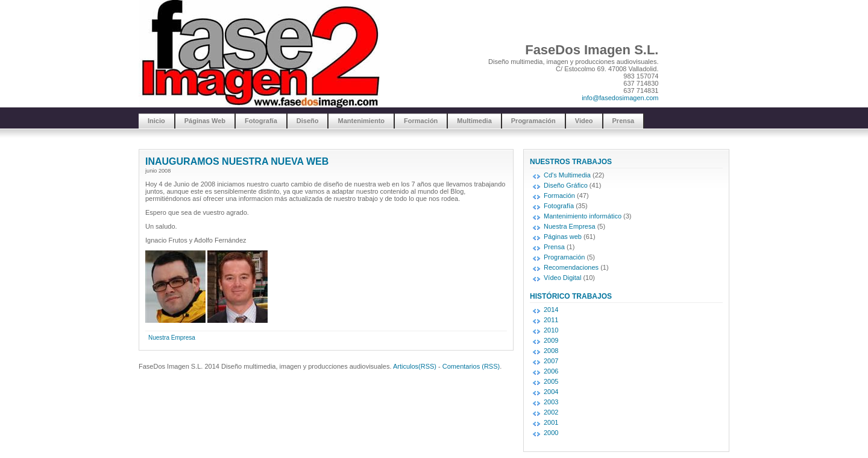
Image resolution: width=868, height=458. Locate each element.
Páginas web (563, 237)
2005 (551, 381)
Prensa (624, 121)
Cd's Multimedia (567, 175)
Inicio (156, 121)
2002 (551, 412)
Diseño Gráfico (566, 185)
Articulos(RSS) (415, 366)
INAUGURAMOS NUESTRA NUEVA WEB (237, 161)
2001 (551, 422)
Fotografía (261, 121)
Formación (421, 121)
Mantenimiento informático (583, 216)
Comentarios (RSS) (471, 366)
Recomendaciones (571, 267)
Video (584, 121)
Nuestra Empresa (172, 338)
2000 (551, 433)
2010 (551, 330)
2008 (551, 351)
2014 (551, 310)
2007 (551, 361)
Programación (533, 121)
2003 (551, 402)
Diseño (308, 121)
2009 (551, 340)
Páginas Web (205, 121)
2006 (551, 371)
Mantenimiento (361, 121)
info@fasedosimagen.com (620, 98)
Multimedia (474, 121)
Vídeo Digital (562, 278)
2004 (551, 392)
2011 (551, 320)
